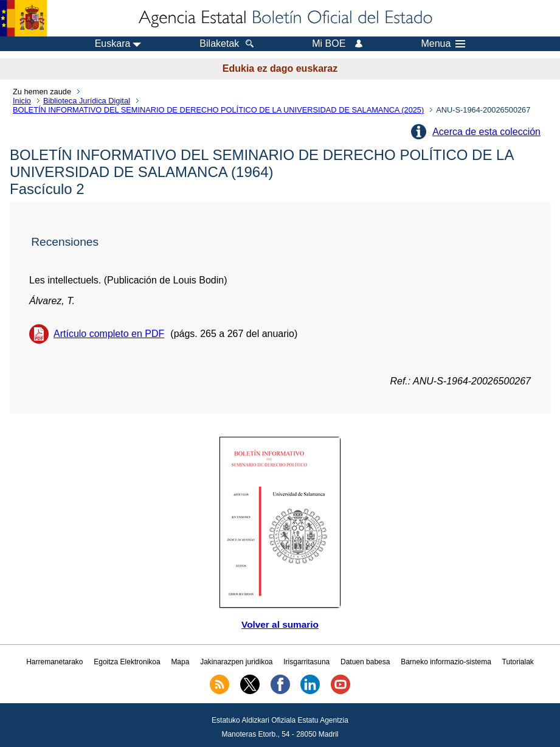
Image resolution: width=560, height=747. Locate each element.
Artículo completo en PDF (109, 334)
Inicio (22, 101)
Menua (443, 44)
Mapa (180, 662)
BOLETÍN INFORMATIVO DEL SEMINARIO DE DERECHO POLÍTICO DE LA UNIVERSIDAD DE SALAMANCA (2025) (218, 110)
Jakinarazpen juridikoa (236, 662)
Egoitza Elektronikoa (127, 662)
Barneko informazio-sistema (446, 662)
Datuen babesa (365, 662)
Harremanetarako (54, 662)
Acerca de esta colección (486, 132)
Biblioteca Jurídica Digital (87, 101)
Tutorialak (518, 662)
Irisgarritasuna (306, 662)
